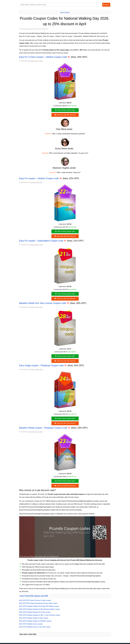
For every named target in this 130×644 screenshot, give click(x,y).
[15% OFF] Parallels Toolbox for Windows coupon (35, 621)
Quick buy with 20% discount (65, 115)
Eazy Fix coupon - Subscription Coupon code (43, 241)
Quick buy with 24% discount (65, 423)
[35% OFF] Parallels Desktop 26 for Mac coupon (35, 612)
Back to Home (65, 12)
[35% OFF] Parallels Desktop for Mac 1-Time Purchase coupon (40, 615)
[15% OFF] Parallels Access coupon (31, 624)
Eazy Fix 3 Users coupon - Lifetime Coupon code (45, 57)
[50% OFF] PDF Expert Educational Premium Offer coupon (38, 603)
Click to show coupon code (65, 110)
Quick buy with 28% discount (65, 361)
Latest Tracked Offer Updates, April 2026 (34, 596)
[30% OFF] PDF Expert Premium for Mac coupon (35, 600)
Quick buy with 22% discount (65, 236)
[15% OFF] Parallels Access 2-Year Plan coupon (35, 627)
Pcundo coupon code (36, 61)
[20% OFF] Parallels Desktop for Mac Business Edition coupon (39, 609)
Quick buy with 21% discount (65, 299)
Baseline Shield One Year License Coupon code (44, 303)
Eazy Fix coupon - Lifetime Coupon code (41, 178)
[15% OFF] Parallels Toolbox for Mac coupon (34, 618)
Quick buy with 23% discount (65, 486)
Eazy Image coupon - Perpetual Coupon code (43, 365)
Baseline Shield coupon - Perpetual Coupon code (45, 428)
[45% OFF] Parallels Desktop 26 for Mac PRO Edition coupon (39, 606)
